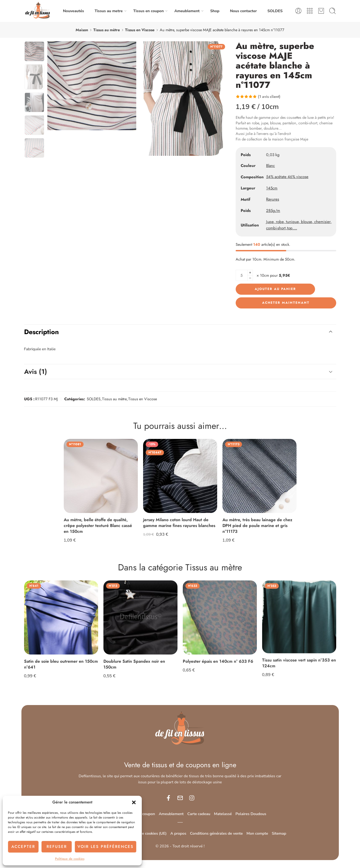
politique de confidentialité (195, 487)
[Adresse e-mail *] (180, 452)
